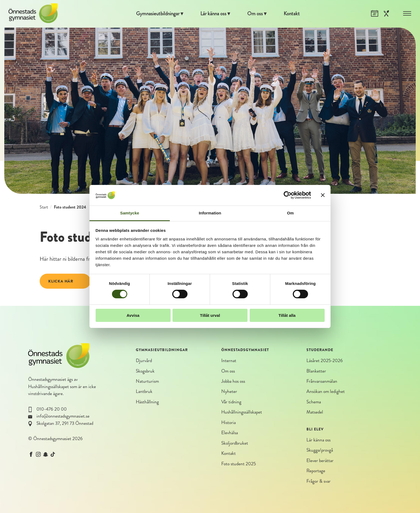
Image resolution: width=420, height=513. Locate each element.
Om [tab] (290, 213)
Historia (228, 424)
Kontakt (296, 14)
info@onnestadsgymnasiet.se (63, 416)
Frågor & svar (318, 483)
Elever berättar (320, 462)
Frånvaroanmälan (322, 382)
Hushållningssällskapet (48, 387)
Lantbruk (144, 393)
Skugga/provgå (320, 452)
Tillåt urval (210, 315)
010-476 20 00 (52, 409)
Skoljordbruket (235, 445)
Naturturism (147, 382)
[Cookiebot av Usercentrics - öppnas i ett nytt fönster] (288, 195)
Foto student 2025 (239, 466)
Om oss (258, 14)
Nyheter (229, 393)
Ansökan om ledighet (326, 393)
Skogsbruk (145, 371)
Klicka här (61, 281)
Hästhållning (147, 403)
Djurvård (144, 361)
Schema (314, 403)
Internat (229, 361)
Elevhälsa (230, 434)
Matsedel (315, 413)
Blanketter (316, 371)
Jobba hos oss (233, 382)
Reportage (316, 473)
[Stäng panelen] (323, 195)
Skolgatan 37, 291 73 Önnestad (65, 423)
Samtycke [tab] (130, 213)
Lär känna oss (214, 14)
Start (44, 207)
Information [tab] (210, 213)
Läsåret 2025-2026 (325, 361)
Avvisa (133, 315)
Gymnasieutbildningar (155, 14)
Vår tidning (231, 403)
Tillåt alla (287, 315)
